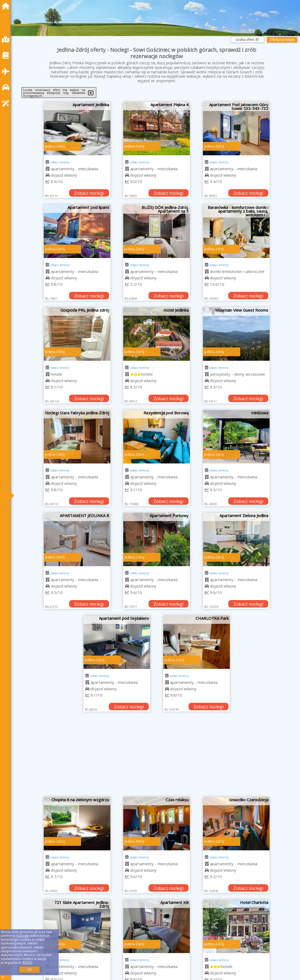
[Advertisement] (157, 757)
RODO (27, 963)
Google (23, 936)
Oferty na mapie (282, 40)
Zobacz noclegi (89, 193)
